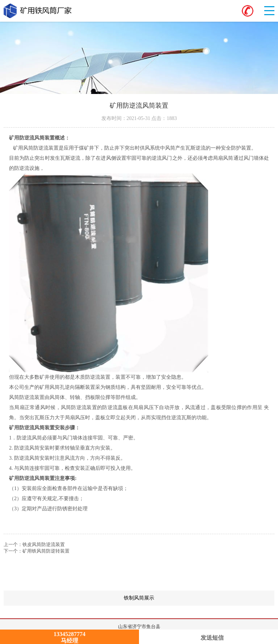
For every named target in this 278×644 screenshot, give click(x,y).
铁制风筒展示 (199, 598)
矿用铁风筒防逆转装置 (46, 551)
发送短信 (209, 638)
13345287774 (69, 634)
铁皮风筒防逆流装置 (44, 544)
